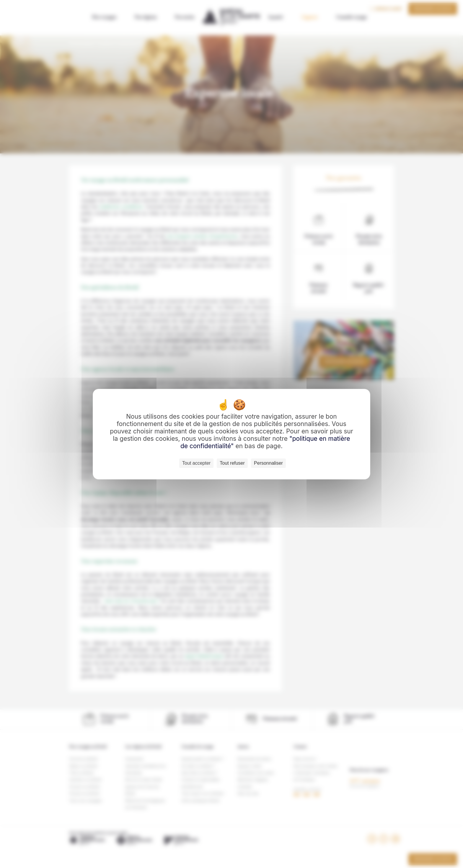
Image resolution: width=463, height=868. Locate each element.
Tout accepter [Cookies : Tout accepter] (196, 463)
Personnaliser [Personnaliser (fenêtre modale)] (268, 463)
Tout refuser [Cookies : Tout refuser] (232, 463)
